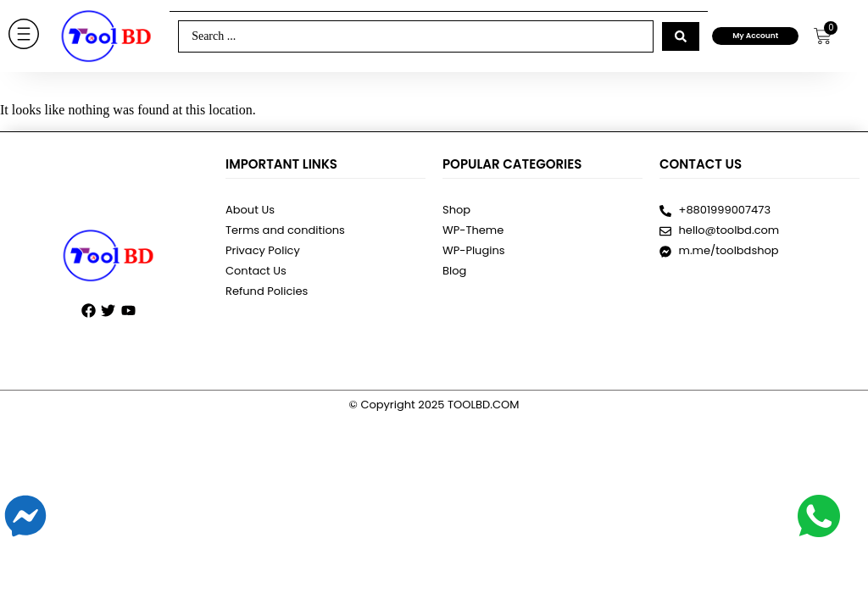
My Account (755, 36)
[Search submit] (681, 36)
